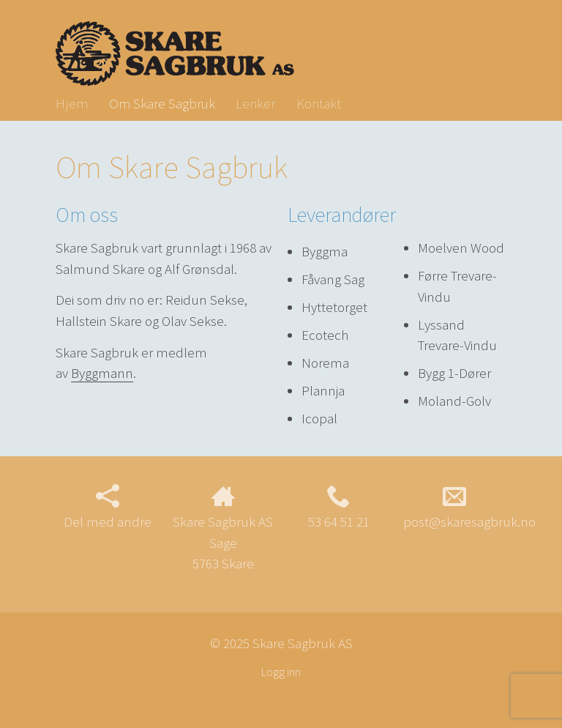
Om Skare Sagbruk (162, 103)
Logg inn (281, 672)
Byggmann (102, 373)
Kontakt (319, 103)
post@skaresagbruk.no (469, 507)
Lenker (255, 103)
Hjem (72, 103)
